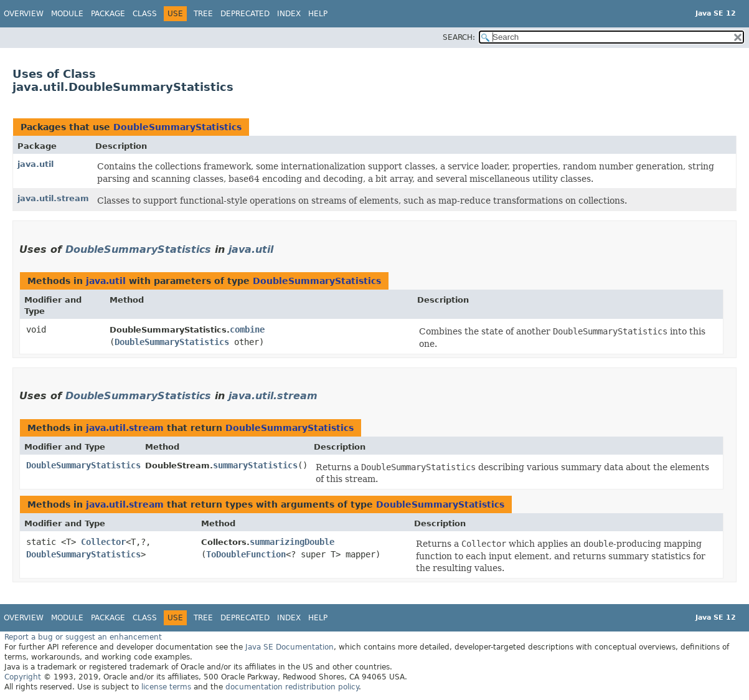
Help (318, 14)
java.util (35, 164)
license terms (166, 687)
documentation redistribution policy (292, 687)
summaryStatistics (255, 465)
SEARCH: (459, 37)
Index (289, 14)
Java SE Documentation (290, 647)
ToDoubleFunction (246, 554)
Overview (24, 14)
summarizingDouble (292, 542)
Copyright (23, 677)
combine (247, 329)
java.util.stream (53, 198)
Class (145, 14)
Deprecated (245, 14)
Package (108, 14)
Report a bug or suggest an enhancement (83, 637)
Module (67, 14)
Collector (103, 542)
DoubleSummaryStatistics (177, 127)
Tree (203, 14)
